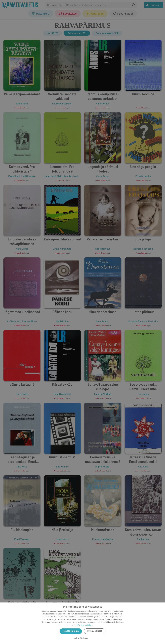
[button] (82, 638)
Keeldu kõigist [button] (95, 631)
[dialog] (82, 623)
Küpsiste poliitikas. (85, 625)
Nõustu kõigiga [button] (71, 631)
